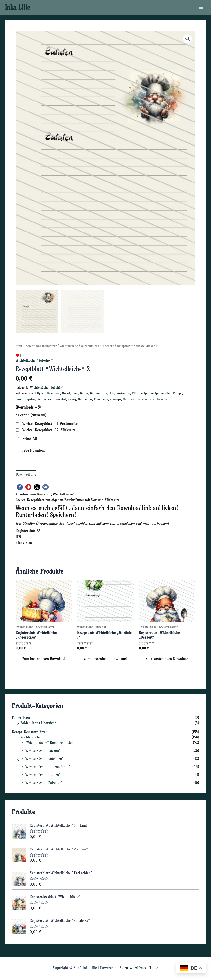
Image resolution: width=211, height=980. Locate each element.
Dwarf (66, 392)
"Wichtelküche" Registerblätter (49, 741)
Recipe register (161, 392)
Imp (104, 392)
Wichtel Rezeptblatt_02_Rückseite (49, 429)
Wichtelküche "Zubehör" (97, 345)
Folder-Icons (22, 717)
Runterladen (45, 398)
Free (75, 392)
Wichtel (61, 398)
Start (19, 345)
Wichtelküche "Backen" (43, 749)
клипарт (116, 398)
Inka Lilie (17, 7)
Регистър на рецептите (139, 398)
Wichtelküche (69, 345)
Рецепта (162, 398)
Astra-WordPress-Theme (139, 967)
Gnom (84, 392)
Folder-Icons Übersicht (38, 722)
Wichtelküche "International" (48, 766)
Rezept (177, 392)
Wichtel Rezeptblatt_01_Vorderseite (50, 423)
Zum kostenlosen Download (44, 658)
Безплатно (85, 398)
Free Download (34, 449)
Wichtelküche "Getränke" (45, 758)
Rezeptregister (25, 398)
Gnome (95, 392)
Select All (30, 437)
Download (53, 392)
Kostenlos (123, 392)
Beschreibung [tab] (26, 473)
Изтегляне (101, 398)
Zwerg (72, 398)
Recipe (144, 392)
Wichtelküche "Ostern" (43, 773)
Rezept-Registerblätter (41, 345)
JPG (112, 392)
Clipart (40, 392)
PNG (135, 392)
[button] (188, 39)
